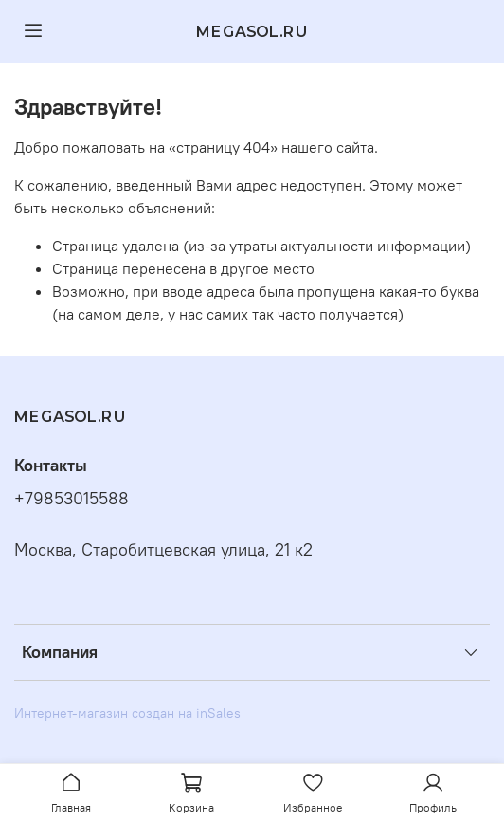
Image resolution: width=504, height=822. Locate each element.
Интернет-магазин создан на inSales (127, 713)
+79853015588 (72, 499)
